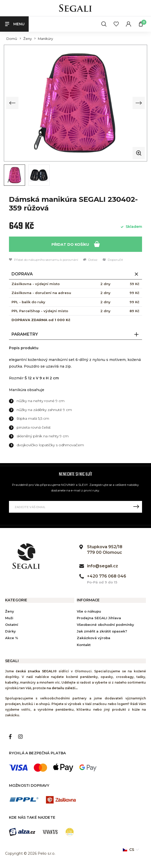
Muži (9, 617)
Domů (12, 39)
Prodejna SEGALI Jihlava (99, 617)
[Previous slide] (12, 103)
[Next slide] (139, 103)
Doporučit (113, 259)
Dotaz (90, 259)
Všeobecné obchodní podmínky (105, 624)
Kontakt (84, 644)
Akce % (12, 638)
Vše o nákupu (89, 611)
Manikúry (45, 39)
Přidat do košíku (76, 244)
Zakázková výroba (94, 638)
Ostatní (12, 624)
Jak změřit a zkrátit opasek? (102, 631)
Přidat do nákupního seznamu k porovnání (44, 259)
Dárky (10, 631)
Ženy (28, 39)
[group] (75, 103)
